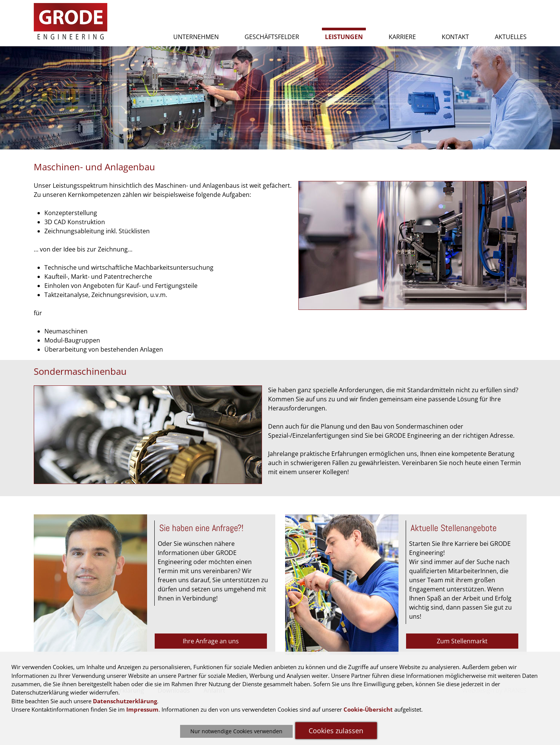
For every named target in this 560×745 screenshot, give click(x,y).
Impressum (142, 709)
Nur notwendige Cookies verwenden (236, 731)
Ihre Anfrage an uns (211, 641)
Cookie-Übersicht (368, 709)
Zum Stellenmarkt (462, 641)
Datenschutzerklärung (125, 701)
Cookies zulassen (336, 731)
